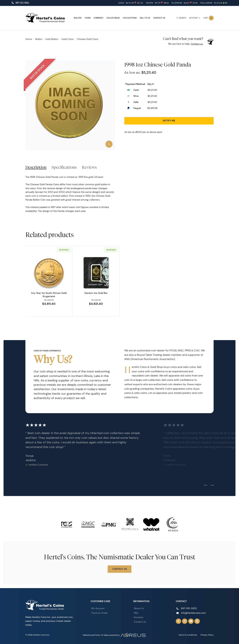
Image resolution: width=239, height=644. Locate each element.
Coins (88, 18)
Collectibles (113, 18)
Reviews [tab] (89, 167)
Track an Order (99, 613)
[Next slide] (212, 485)
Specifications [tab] (64, 167)
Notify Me (169, 121)
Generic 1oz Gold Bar (96, 293)
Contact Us (159, 18)
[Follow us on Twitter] (197, 621)
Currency (99, 18)
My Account (98, 608)
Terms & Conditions (188, 635)
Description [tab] (36, 167)
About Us (139, 608)
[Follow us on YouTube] (191, 621)
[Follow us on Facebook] (178, 621)
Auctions (139, 617)
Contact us (197, 44)
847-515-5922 (22, 3)
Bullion (78, 18)
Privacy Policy (207, 635)
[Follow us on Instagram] (185, 621)
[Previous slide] (206, 485)
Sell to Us (145, 18)
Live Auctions (130, 18)
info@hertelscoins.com (193, 613)
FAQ (136, 613)
